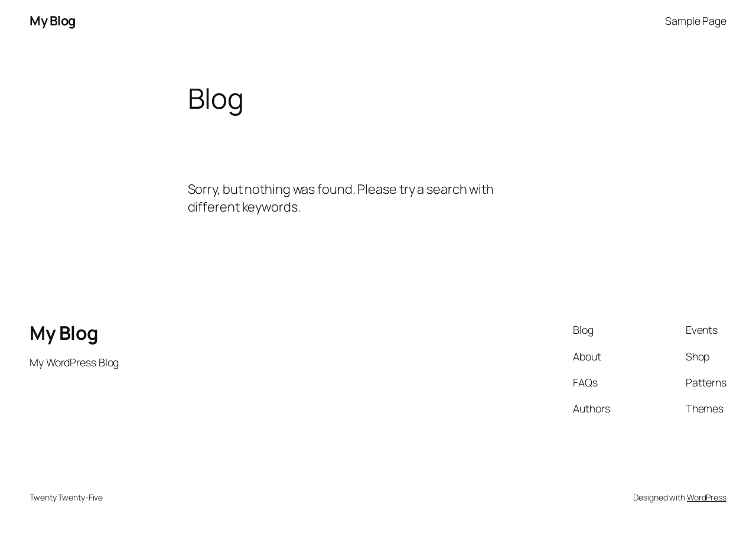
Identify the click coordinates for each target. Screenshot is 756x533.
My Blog (53, 21)
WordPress (707, 497)
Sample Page (696, 21)
